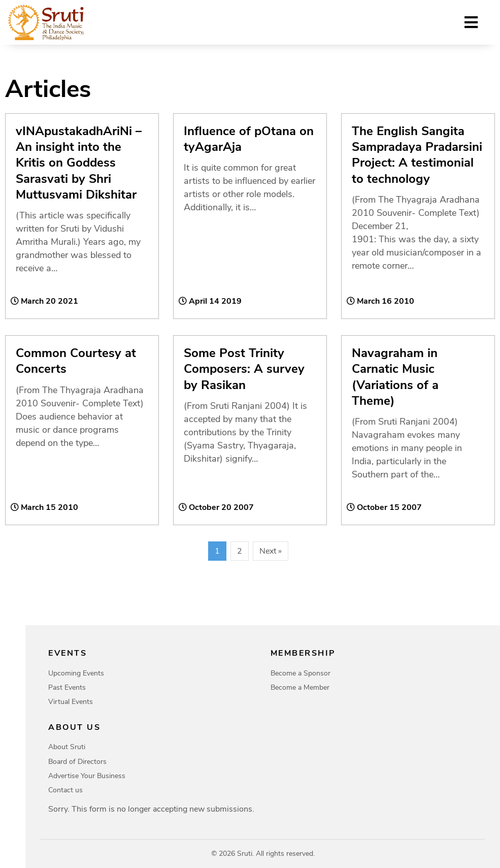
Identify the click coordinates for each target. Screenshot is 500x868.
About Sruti (67, 747)
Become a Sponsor (301, 673)
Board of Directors (77, 762)
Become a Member (300, 687)
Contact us (65, 790)
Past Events (67, 687)
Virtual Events (71, 702)
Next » (271, 551)
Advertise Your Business (87, 776)
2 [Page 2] (240, 551)
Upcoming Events (76, 673)
